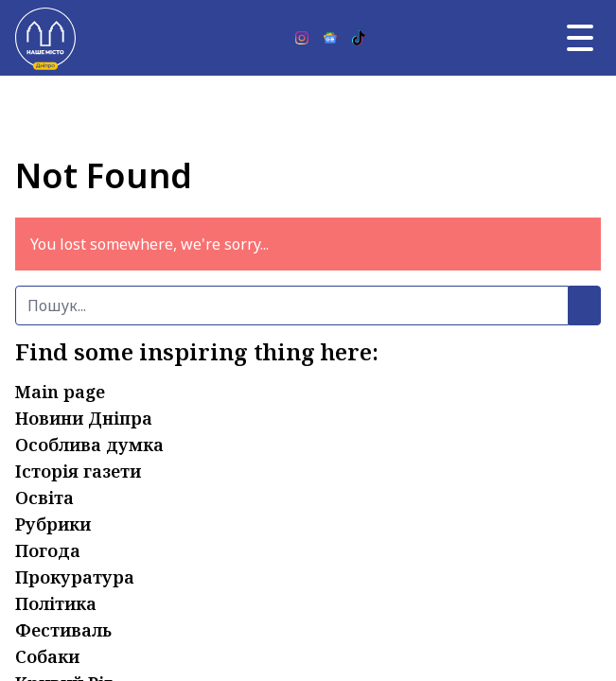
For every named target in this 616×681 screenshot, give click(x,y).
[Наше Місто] (45, 38)
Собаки (47, 656)
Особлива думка (89, 445)
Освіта (44, 498)
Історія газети (78, 471)
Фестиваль (63, 630)
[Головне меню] (580, 38)
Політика (56, 603)
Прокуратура (75, 577)
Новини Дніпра (84, 418)
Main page (60, 392)
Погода (48, 550)
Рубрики (53, 524)
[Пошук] (292, 306)
